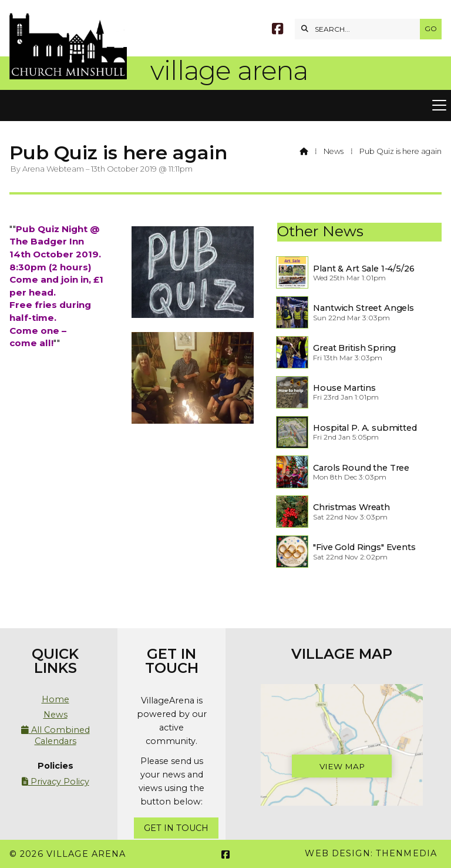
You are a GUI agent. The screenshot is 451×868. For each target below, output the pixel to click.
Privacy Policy (55, 782)
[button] (225, 106)
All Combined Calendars (55, 735)
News (334, 151)
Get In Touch (176, 828)
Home (55, 699)
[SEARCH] (360, 29)
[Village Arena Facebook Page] (277, 30)
